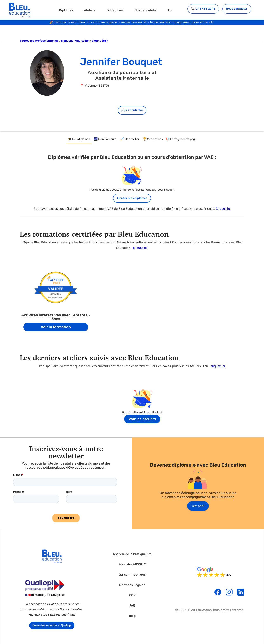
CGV (132, 595)
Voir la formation (56, 327)
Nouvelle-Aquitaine (75, 41)
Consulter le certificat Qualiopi (52, 625)
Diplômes (66, 10)
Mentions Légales (132, 585)
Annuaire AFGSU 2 (132, 564)
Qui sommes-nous (132, 575)
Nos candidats (145, 10)
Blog (170, 10)
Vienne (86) (100, 41)
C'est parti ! (198, 506)
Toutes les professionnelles (39, 41)
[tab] (79, 139)
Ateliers (90, 10)
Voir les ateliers (142, 419)
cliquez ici (140, 248)
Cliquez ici (223, 209)
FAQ (132, 606)
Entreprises (115, 10)
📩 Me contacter (132, 110)
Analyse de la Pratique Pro (132, 554)
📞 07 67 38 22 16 (203, 9)
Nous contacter (237, 9)
